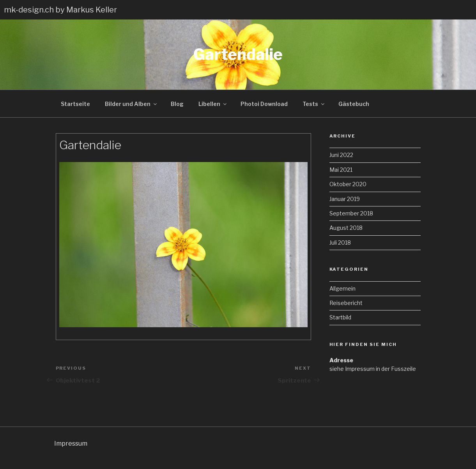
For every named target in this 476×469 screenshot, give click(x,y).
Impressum (71, 443)
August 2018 (346, 228)
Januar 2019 (345, 199)
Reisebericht (346, 303)
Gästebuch (354, 104)
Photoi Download (264, 104)
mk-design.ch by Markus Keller (60, 10)
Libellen (213, 104)
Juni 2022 (341, 155)
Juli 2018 (340, 242)
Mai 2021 (341, 170)
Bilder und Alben (131, 104)
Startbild (340, 317)
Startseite (75, 104)
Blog (177, 104)
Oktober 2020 (348, 184)
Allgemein (342, 288)
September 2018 (351, 213)
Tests (314, 104)
